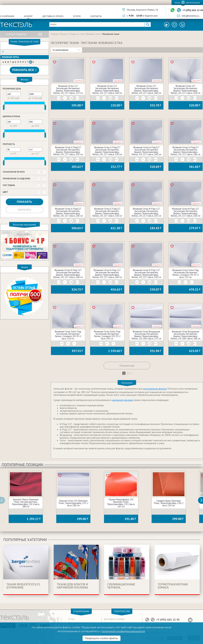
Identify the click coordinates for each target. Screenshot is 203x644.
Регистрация (193, 2)
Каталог (28, 16)
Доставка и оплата (53, 16)
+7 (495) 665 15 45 (193, 10)
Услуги (77, 16)
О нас (72, 619)
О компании (7, 16)
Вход (177, 2)
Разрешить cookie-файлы (102, 638)
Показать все (24, 70)
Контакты (96, 16)
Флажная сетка (10, 57)
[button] (202, 500)
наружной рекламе (122, 400)
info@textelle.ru (190, 16)
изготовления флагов (155, 389)
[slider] (4, 108)
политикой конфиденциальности (123, 631)
